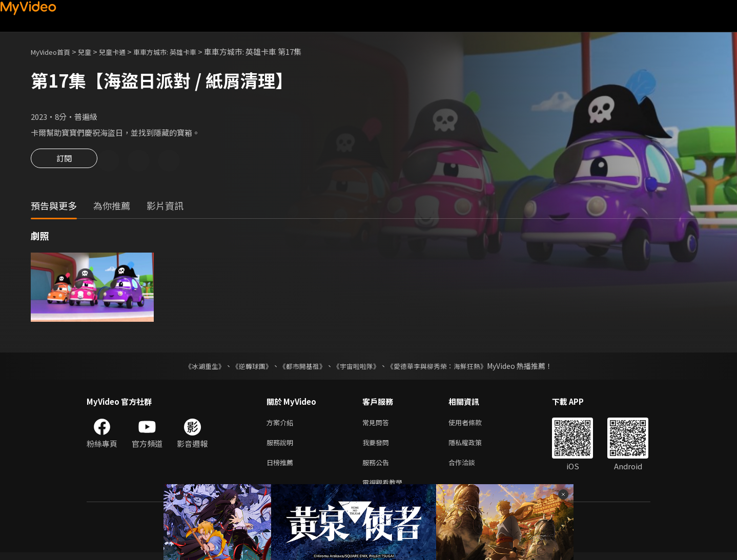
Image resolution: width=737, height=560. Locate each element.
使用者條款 (474, 424)
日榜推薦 (282, 468)
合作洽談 (470, 468)
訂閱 (64, 161)
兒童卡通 (124, 51)
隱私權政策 (474, 446)
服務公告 (378, 468)
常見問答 (378, 424)
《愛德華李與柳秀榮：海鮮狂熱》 (443, 367)
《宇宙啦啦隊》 (357, 367)
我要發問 (378, 446)
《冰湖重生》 (196, 367)
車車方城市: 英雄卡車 (183, 51)
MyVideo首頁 (54, 51)
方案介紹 (282, 424)
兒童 (93, 51)
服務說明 (282, 446)
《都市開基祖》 (300, 367)
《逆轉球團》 (246, 367)
